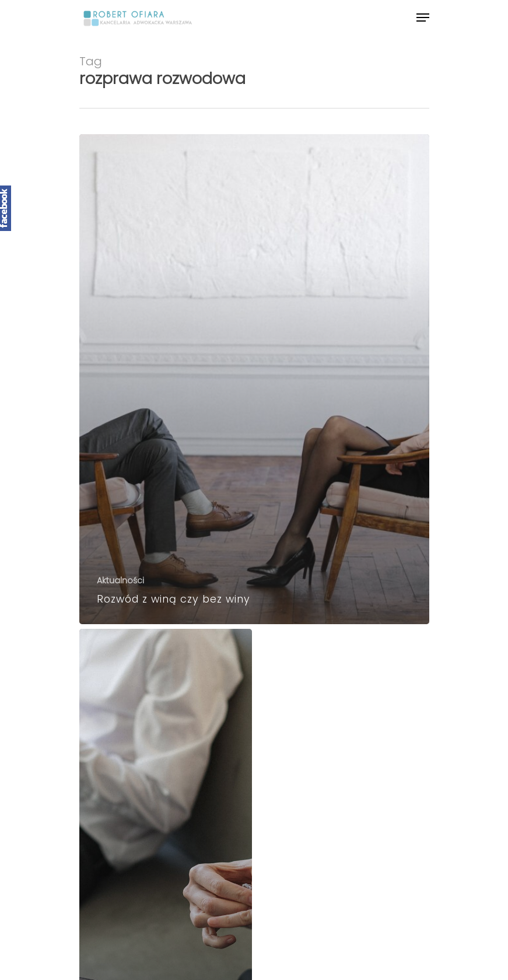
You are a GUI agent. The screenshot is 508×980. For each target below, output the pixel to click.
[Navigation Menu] (423, 17)
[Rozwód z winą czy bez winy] (254, 379)
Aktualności (120, 581)
